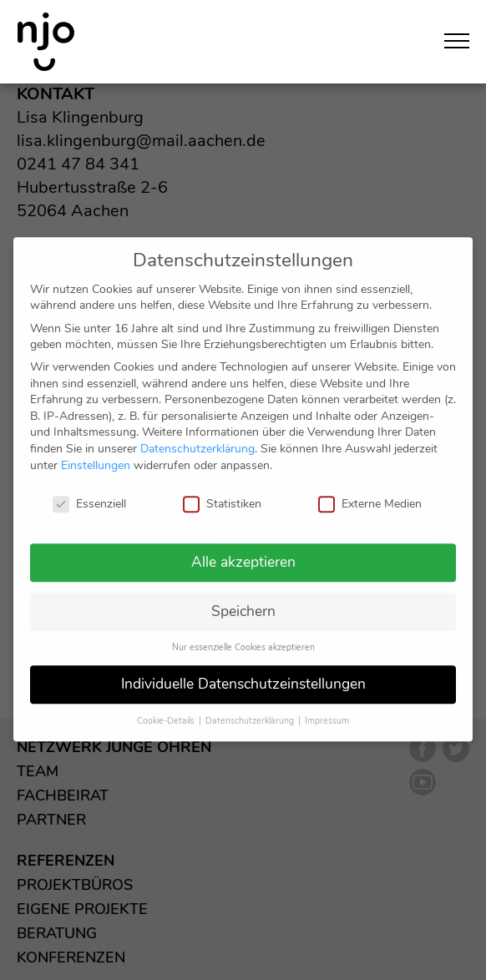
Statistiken (222, 487)
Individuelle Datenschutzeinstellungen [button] (243, 667)
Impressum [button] (327, 704)
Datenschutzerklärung (197, 432)
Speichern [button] (243, 595)
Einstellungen (96, 449)
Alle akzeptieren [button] (243, 546)
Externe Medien (370, 487)
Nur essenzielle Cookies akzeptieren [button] (243, 631)
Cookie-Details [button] (167, 704)
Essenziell (89, 487)
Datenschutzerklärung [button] (251, 704)
